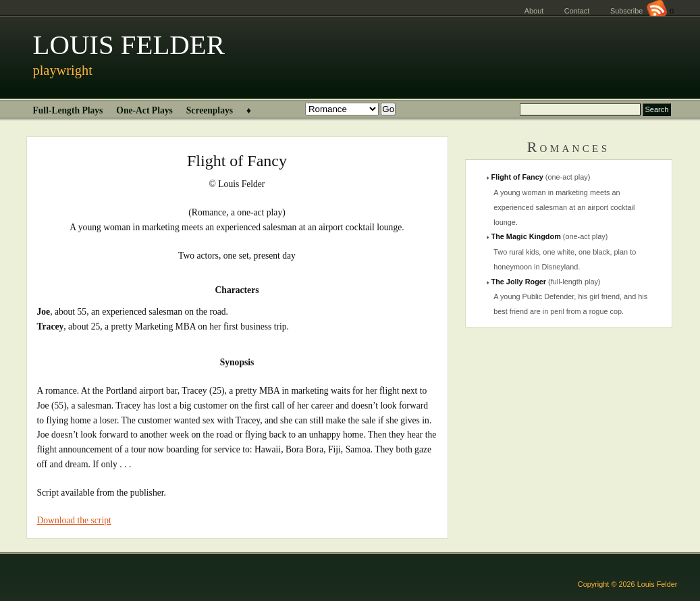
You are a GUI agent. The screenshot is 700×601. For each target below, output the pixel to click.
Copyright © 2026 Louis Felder (628, 584)
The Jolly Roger (519, 282)
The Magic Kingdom (526, 236)
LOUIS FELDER (129, 45)
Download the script (74, 520)
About (534, 11)
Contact (577, 11)
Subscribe (639, 11)
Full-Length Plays (68, 110)
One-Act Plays (144, 110)
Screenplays (210, 110)
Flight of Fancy (517, 177)
